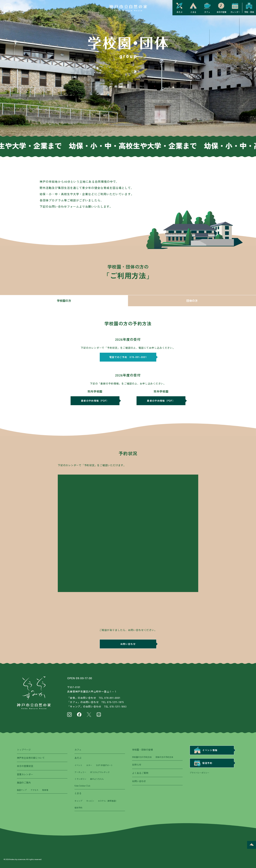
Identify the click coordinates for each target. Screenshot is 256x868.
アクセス (34, 790)
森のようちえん (97, 779)
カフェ (78, 750)
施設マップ (22, 790)
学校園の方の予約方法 (142, 757)
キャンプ (78, 801)
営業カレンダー (25, 774)
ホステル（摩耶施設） (108, 801)
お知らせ (137, 765)
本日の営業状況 (25, 766)
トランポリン (80, 779)
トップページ (24, 750)
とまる (78, 793)
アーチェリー (80, 772)
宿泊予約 (78, 807)
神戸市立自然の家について (31, 758)
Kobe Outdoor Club (82, 786)
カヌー (89, 765)
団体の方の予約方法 (164, 757)
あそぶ (78, 758)
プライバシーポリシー (199, 773)
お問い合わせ (128, 644)
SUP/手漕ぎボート (104, 765)
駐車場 (45, 790)
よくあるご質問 (140, 773)
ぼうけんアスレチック (100, 772)
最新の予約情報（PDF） (95, 401)
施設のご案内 (24, 782)
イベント (78, 765)
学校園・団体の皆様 (142, 750)
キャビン (90, 801)
